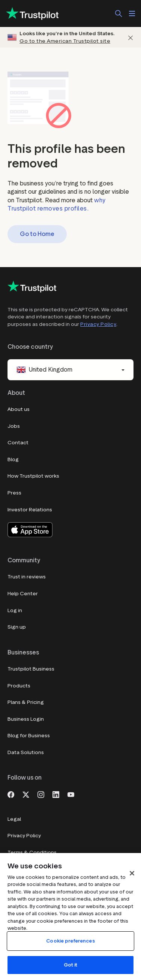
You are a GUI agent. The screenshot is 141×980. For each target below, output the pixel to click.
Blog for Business (29, 736)
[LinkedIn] (56, 794)
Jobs (14, 426)
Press (14, 493)
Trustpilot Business (31, 669)
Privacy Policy (98, 324)
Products (19, 686)
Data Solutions (26, 752)
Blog (13, 459)
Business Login (26, 719)
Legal (14, 819)
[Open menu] (132, 13)
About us (19, 409)
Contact (18, 443)
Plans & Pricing (26, 702)
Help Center (23, 594)
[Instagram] (41, 794)
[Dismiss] (130, 37)
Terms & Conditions (32, 852)
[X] (26, 794)
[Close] (132, 873)
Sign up (17, 627)
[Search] (118, 13)
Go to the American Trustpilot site (65, 41)
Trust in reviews (27, 577)
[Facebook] (11, 794)
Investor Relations (30, 510)
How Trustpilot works (33, 476)
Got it (71, 965)
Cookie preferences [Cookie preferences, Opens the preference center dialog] (70, 941)
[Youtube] (71, 794)
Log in (15, 610)
